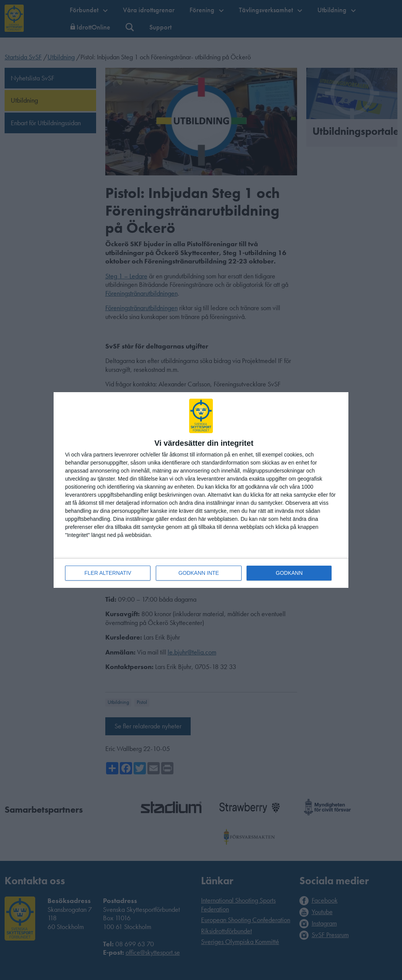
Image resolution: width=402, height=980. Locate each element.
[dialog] (201, 490)
